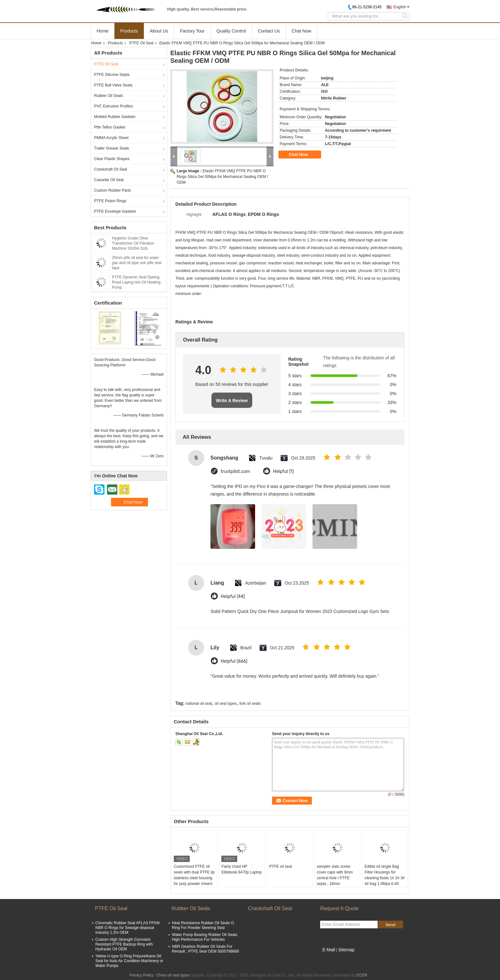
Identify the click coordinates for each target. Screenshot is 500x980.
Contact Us (269, 31)
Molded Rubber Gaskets (115, 117)
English (400, 7)
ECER (362, 975)
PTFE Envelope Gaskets (115, 211)
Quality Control (231, 31)
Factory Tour (192, 31)
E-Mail (329, 950)
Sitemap (346, 950)
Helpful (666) (234, 661)
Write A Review (232, 401)
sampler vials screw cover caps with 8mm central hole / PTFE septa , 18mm (335, 875)
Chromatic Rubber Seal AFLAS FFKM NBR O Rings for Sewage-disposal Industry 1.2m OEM (127, 928)
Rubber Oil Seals (109, 96)
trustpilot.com (235, 472)
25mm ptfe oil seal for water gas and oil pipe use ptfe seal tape (137, 263)
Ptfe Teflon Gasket (110, 127)
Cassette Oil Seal (109, 180)
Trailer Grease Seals (112, 148)
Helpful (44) (233, 597)
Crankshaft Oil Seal (110, 169)
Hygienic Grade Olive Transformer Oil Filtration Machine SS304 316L (133, 243)
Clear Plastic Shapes (112, 159)
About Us (159, 31)
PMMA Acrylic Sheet (111, 138)
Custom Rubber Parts (112, 190)
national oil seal (199, 704)
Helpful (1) (283, 472)
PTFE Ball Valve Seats (113, 85)
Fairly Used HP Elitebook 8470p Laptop (241, 869)
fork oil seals (250, 704)
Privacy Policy (141, 975)
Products (129, 31)
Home (103, 31)
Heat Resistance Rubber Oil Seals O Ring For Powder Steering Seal (203, 925)
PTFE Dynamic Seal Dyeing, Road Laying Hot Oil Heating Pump (136, 282)
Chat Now (301, 31)
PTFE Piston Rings (110, 201)
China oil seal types (173, 975)
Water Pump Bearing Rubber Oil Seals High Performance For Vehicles (205, 937)
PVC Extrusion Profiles (113, 106)
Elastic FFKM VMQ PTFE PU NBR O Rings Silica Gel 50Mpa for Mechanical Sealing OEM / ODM (222, 177)
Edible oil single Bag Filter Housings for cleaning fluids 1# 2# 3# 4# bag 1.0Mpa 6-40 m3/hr (385, 878)
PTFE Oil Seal (141, 43)
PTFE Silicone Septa (112, 75)
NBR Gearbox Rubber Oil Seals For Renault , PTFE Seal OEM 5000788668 (205, 949)
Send (390, 925)
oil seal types (226, 704)
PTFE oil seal (280, 866)
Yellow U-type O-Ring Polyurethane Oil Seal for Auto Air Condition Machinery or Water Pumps (129, 961)
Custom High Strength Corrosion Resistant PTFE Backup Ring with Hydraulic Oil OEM (124, 944)
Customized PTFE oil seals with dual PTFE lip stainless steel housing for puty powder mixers (194, 875)
